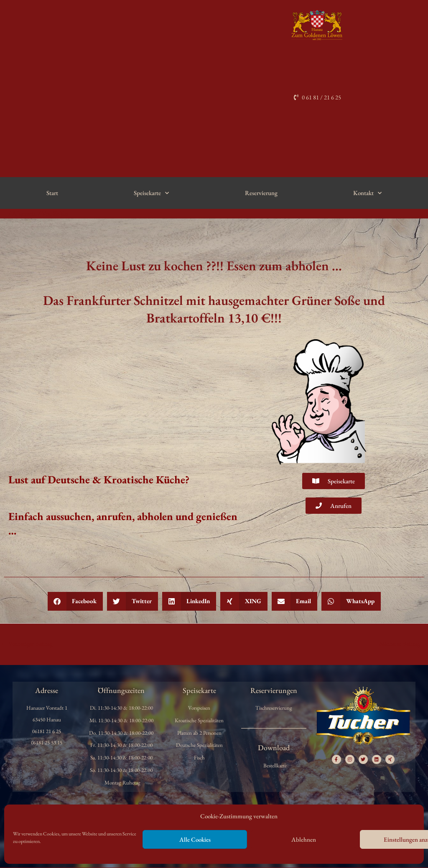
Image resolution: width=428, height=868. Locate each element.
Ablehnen (304, 839)
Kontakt (367, 193)
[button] (75, 602)
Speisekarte (151, 193)
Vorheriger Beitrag (27, 644)
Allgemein (25, 214)
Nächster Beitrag (403, 644)
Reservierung (261, 193)
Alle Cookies (195, 839)
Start (52, 193)
